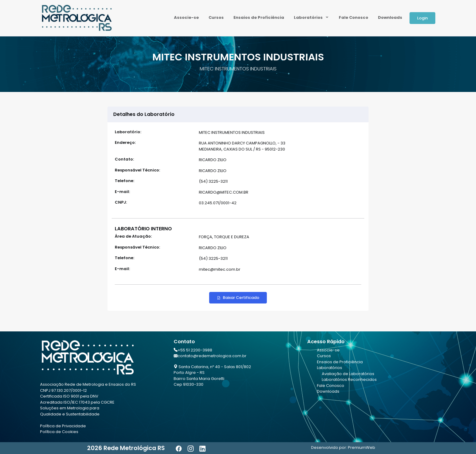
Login (422, 18)
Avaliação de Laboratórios (348, 374)
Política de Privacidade (63, 426)
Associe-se (186, 17)
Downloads (390, 17)
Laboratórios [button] (309, 17)
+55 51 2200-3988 (195, 350)
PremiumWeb (362, 447)
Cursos (216, 17)
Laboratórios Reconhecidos (349, 379)
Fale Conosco (354, 17)
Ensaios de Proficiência (259, 17)
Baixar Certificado (238, 298)
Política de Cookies (59, 432)
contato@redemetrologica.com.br (212, 356)
